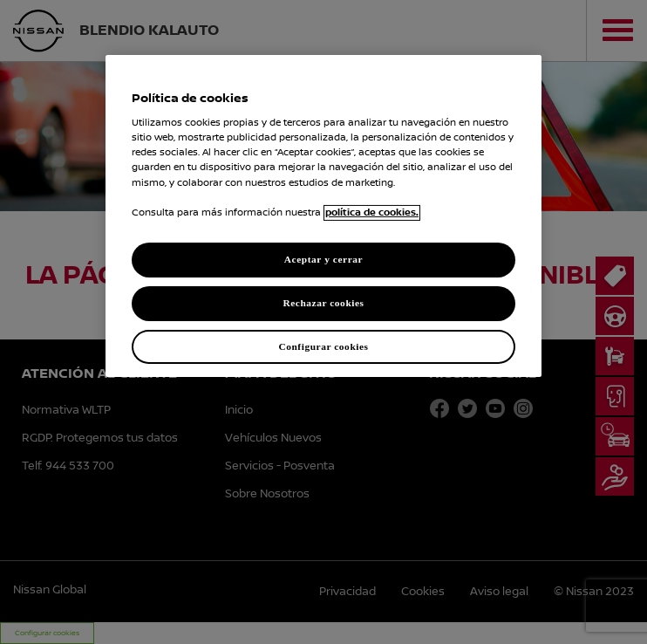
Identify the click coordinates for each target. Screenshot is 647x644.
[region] (323, 216)
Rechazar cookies (323, 303)
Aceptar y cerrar (323, 259)
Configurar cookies (323, 346)
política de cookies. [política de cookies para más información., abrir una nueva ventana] (372, 213)
